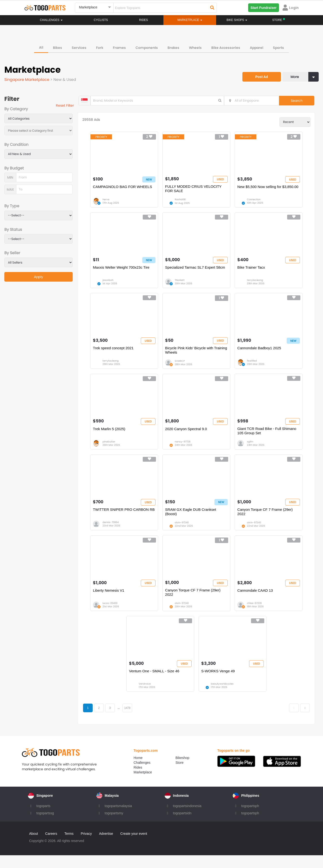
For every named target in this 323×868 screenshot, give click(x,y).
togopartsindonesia (187, 819)
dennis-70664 (112, 531)
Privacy (86, 846)
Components (147, 47)
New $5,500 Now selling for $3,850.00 (269, 189)
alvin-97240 (183, 531)
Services (79, 47)
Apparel (257, 47)
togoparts (43, 819)
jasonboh (109, 284)
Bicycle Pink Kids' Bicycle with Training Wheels (197, 356)
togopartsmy (114, 826)
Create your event (134, 846)
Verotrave (146, 696)
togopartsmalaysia (118, 819)
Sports (278, 47)
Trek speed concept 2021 (115, 354)
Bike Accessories (226, 47)
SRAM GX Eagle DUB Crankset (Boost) (192, 521)
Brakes (173, 47)
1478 (132, 720)
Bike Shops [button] (237, 20)
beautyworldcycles (224, 696)
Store (179, 775)
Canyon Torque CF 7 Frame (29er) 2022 (266, 521)
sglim (252, 449)
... (123, 720)
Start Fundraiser (264, 8)
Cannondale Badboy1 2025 (261, 354)
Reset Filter (68, 106)
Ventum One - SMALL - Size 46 (156, 683)
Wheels (195, 47)
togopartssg (45, 826)
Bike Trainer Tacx (253, 271)
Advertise (106, 846)
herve (107, 202)
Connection (255, 202)
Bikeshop (182, 771)
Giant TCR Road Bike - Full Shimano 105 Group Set (268, 438)
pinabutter (110, 449)
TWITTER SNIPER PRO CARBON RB (125, 518)
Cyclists (101, 20)
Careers (51, 846)
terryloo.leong (256, 284)
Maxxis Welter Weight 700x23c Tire (123, 271)
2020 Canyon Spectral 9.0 (187, 436)
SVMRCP (181, 367)
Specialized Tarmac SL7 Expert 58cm (197, 271)
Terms (69, 846)
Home (138, 771)
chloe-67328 (256, 614)
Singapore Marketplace (28, 79)
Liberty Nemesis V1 (110, 601)
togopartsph (250, 819)
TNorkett (181, 284)
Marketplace (143, 785)
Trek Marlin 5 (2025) (111, 436)
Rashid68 (182, 202)
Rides (144, 20)
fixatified (253, 367)
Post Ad (259, 74)
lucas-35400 (111, 614)
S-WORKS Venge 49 (219, 683)
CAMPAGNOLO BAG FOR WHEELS (124, 189)
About (34, 846)
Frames (119, 47)
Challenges (51, 20)
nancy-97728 (184, 449)
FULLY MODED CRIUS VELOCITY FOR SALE (195, 191)
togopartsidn (182, 826)
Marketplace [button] (190, 20)
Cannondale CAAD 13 (257, 601)
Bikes (58, 47)
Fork (100, 47)
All (41, 47)
